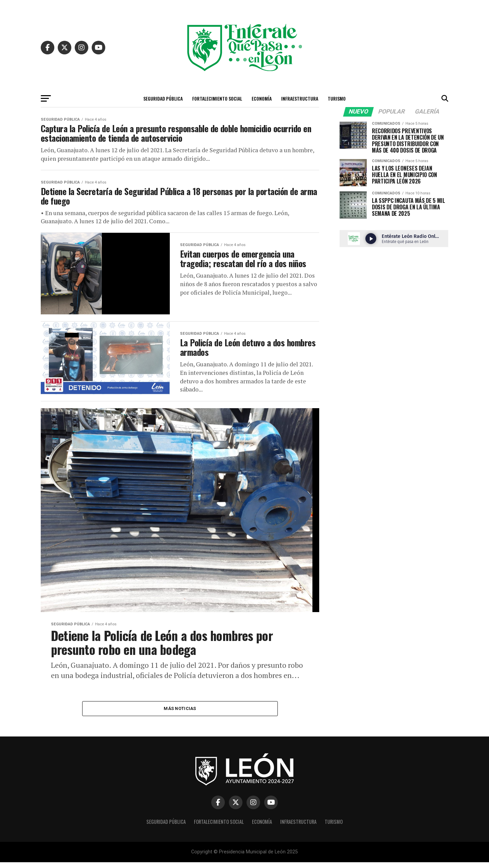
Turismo (337, 98)
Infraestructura (300, 98)
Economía (262, 98)
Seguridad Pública (163, 98)
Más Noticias (180, 714)
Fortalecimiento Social (217, 98)
